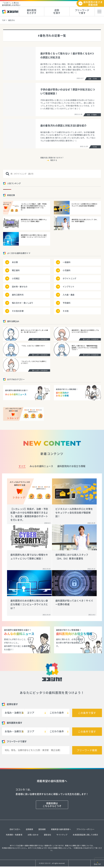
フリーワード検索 (87, 750)
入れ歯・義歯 (69, 295)
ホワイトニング (69, 278)
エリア (31, 713)
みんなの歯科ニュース (41, 466)
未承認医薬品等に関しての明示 (85, 835)
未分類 (15, 262)
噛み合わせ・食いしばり (23, 303)
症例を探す (57, 12)
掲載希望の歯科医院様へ (61, 829)
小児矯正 (16, 278)
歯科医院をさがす (32, 12)
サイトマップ (62, 835)
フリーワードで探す (82, 12)
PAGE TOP (97, 864)
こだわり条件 (57, 713)
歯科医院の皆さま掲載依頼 (93, 3)
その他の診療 (18, 311)
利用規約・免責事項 (14, 835)
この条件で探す (87, 713)
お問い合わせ (33, 835)
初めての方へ (15, 829)
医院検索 (42, 829)
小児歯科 (67, 270)
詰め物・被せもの (20, 287)
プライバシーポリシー (85, 829)
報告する (54, 160)
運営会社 (47, 835)
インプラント (69, 287)
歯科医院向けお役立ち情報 (71, 466)
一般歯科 (67, 262)
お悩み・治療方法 (14, 713)
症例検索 (29, 829)
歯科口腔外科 (18, 295)
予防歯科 (67, 303)
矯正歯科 (16, 270)
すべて (22, 466)
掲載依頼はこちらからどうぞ (52, 805)
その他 (66, 311)
